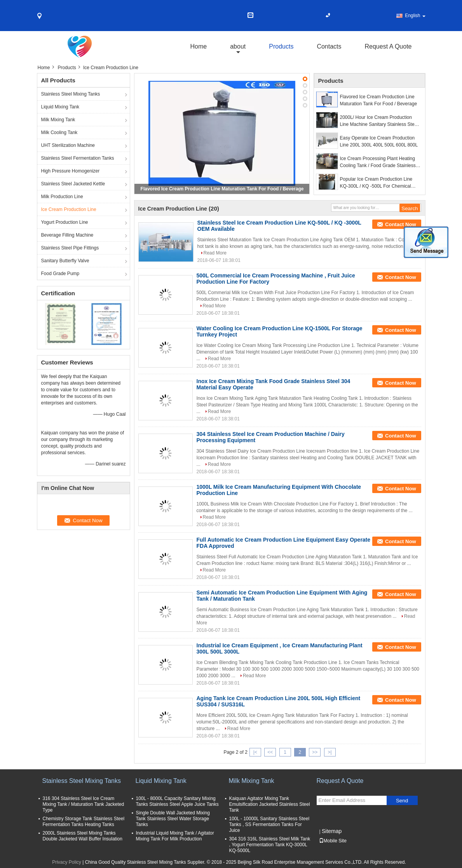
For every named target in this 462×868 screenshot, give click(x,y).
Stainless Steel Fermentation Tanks (78, 158)
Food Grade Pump (60, 274)
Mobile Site (333, 841)
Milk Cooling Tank (59, 132)
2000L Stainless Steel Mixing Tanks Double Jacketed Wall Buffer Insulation (83, 836)
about (238, 46)
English (415, 16)
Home (199, 46)
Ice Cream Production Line (69, 209)
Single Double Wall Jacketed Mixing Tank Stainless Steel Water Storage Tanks (173, 819)
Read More (215, 253)
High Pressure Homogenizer (71, 171)
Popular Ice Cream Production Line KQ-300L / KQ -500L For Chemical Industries (376, 183)
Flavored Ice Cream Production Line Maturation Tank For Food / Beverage (222, 189)
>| (330, 752)
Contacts (329, 46)
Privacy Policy (67, 862)
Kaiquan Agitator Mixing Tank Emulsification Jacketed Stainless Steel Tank (270, 804)
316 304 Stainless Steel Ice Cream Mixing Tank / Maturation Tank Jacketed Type (84, 804)
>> (315, 752)
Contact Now (400, 224)
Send (402, 801)
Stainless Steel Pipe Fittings (70, 248)
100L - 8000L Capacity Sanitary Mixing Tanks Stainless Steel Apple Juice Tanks (177, 801)
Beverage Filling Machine (67, 235)
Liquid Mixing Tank (60, 107)
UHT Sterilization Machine (68, 145)
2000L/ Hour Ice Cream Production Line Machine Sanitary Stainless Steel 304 (379, 121)
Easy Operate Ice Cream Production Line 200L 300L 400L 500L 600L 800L (379, 141)
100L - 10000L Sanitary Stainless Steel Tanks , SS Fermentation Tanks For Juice (269, 824)
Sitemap (332, 831)
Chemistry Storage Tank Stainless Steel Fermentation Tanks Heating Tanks (84, 822)
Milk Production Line (62, 197)
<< (270, 752)
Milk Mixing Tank (58, 120)
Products (281, 46)
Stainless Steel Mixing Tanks (71, 94)
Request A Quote (388, 46)
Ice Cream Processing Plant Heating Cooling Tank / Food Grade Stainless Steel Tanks (378, 162)
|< (255, 752)
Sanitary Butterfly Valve (65, 261)
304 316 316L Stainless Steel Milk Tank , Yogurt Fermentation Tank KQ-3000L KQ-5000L (270, 845)
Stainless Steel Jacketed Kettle (73, 184)
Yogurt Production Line (65, 222)
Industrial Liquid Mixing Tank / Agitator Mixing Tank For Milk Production (175, 836)
